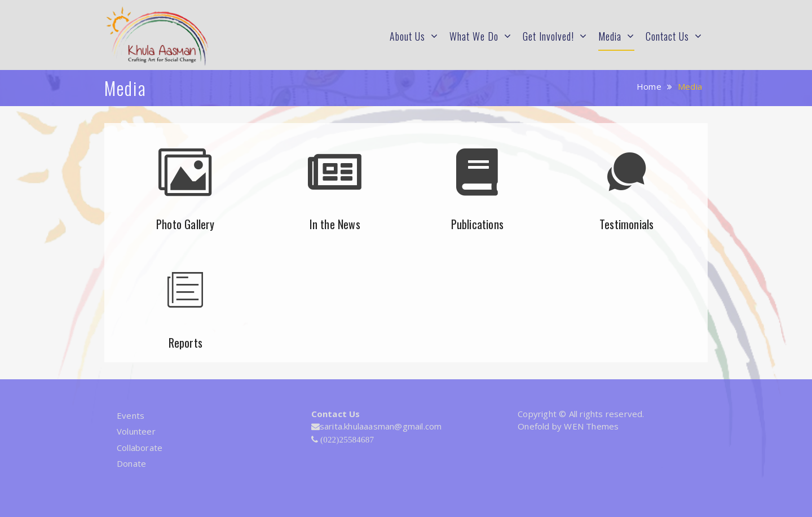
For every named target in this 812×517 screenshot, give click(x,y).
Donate (131, 463)
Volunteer (136, 431)
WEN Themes (591, 426)
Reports (186, 343)
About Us (407, 36)
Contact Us (667, 36)
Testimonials (626, 224)
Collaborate (140, 448)
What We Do (474, 36)
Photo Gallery (186, 224)
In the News (335, 224)
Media (610, 36)
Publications (477, 224)
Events (131, 415)
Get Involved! (548, 36)
